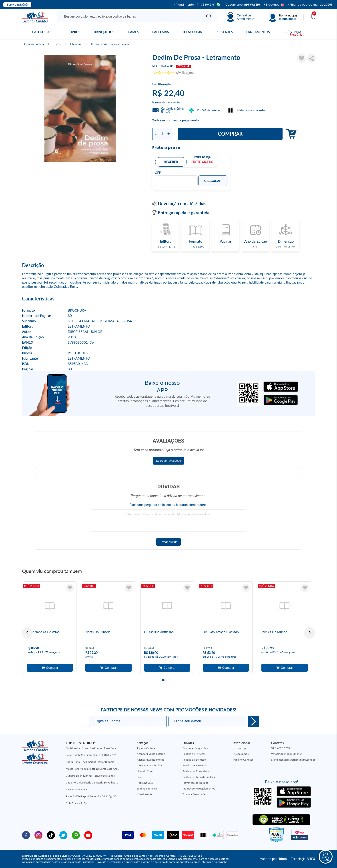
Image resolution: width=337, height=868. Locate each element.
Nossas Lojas (240, 748)
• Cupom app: (242, 5)
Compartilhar (311, 58)
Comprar (230, 134)
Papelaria (161, 32)
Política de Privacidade (196, 771)
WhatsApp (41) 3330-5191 (287, 754)
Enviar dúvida (169, 542)
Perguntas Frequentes (195, 748)
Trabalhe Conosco (243, 760)
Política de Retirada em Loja (199, 777)
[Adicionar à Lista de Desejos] (302, 58)
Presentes (224, 32)
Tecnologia (192, 32)
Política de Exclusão (194, 760)
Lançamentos (258, 32)
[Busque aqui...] (131, 16)
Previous (27, 632)
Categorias (42, 32)
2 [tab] (168, 680)
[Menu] (282, 17)
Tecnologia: (303, 859)
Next (310, 632)
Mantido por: (273, 859)
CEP (158, 173)
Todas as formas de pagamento (176, 120)
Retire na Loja (145, 783)
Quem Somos (241, 754)
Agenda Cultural (146, 748)
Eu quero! (254, 721)
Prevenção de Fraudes (195, 783)
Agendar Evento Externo (151, 754)
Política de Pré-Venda (195, 765)
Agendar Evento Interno (151, 760)
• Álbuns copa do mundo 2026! (310, 5)
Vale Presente (144, 794)
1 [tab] (163, 680)
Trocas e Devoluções (195, 794)
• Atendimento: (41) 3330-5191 (197, 5)
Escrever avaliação (169, 461)
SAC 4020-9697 (281, 748)
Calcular (213, 181)
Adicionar (290, 134)
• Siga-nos (274, 5)
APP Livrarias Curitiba (149, 765)
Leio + (140, 777)
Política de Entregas (194, 754)
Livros (75, 32)
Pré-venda (292, 32)
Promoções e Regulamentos (199, 788)
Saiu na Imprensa (147, 788)
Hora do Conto (145, 771)
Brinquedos (104, 32)
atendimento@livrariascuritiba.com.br (293, 760)
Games (133, 32)
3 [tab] (172, 680)
